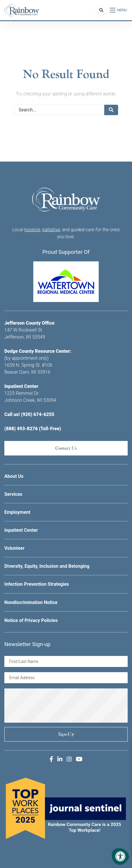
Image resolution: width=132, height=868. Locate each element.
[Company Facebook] (51, 759)
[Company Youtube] (79, 759)
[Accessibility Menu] (120, 856)
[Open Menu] (119, 10)
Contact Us (66, 448)
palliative (51, 230)
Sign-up (66, 734)
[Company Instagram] (69, 759)
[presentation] (66, 706)
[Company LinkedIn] (60, 759)
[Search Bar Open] (101, 10)
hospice (32, 230)
